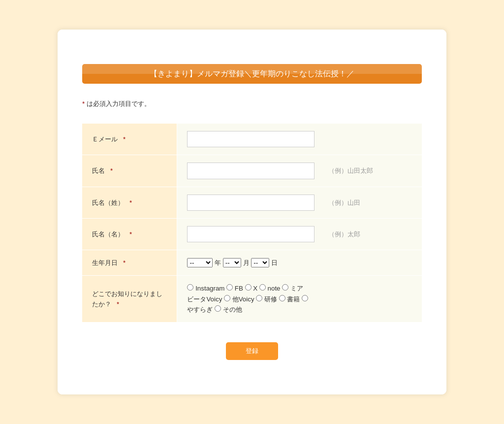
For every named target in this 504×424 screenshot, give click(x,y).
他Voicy (240, 299)
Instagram (207, 288)
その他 (228, 310)
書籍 (290, 299)
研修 (267, 299)
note (271, 288)
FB (236, 288)
